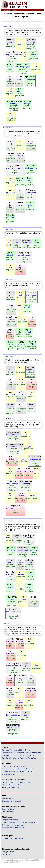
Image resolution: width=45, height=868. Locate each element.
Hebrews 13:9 (8, 624)
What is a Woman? (9, 774)
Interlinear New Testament (11, 801)
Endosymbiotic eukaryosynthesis (14, 825)
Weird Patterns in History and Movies (16, 782)
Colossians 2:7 (8, 419)
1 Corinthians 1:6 (9, 229)
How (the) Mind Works (11, 788)
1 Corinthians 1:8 (9, 279)
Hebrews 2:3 (7, 520)
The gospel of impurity (10, 820)
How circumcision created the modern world (18, 769)
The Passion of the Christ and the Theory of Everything (22, 753)
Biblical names (7, 798)
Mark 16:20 (7, 26)
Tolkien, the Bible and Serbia (13, 785)
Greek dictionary (8, 812)
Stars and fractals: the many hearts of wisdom (18, 755)
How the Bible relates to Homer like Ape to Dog (19, 758)
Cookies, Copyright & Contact (13, 838)
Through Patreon (8, 852)
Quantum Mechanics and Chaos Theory (16, 750)
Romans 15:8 (7, 128)
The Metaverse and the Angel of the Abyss (17, 771)
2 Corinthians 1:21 (10, 356)
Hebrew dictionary (9, 809)
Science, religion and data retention (14, 766)
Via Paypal (6, 854)
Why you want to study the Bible (14, 828)
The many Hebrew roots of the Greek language (19, 822)
